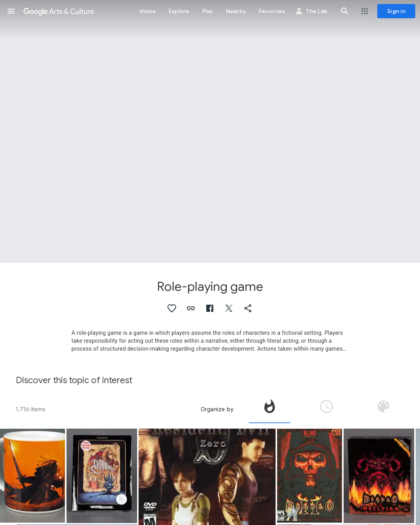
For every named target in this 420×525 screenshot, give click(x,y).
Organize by (217, 409)
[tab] (270, 409)
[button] (11, 11)
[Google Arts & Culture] (59, 11)
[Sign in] (396, 11)
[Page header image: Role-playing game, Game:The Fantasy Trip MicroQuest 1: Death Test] (210, 131)
